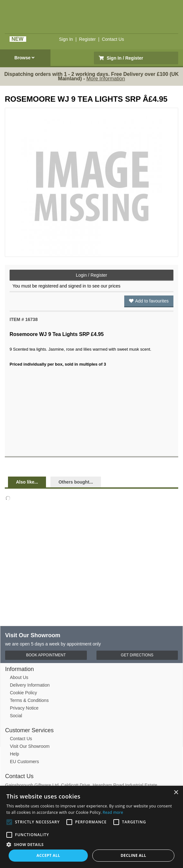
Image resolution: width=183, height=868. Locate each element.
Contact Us (113, 39)
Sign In (66, 39)
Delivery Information (30, 685)
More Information (106, 79)
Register (88, 39)
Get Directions (137, 655)
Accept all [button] (48, 855)
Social (16, 716)
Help (15, 754)
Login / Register (91, 275)
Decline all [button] (133, 855)
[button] (91, 844)
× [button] (176, 793)
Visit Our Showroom (30, 746)
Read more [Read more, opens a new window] (113, 812)
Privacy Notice (24, 708)
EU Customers (24, 762)
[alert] (91, 827)
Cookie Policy (23, 693)
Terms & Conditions (29, 700)
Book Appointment (46, 655)
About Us (19, 677)
